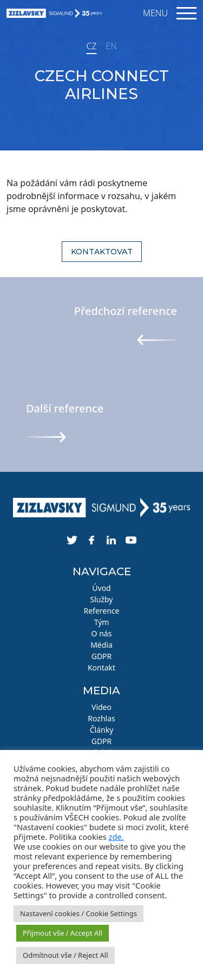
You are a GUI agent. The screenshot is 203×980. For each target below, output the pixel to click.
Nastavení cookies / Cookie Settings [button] (78, 913)
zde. (116, 837)
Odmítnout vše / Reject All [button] (66, 955)
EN (112, 46)
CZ (91, 46)
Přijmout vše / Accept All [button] (63, 933)
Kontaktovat (102, 252)
